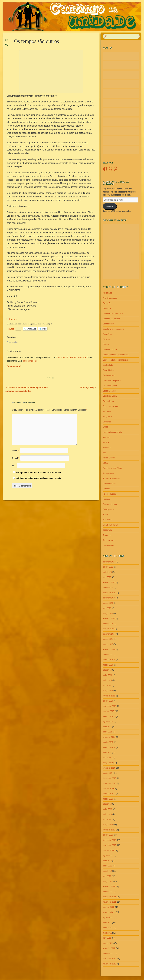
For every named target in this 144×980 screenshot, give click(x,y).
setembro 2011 (109, 912)
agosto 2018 (108, 603)
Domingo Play (89, 387)
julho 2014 (107, 752)
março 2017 (108, 644)
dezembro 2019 (109, 593)
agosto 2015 (108, 722)
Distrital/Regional (110, 386)
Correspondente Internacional (115, 360)
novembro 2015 (109, 706)
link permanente (30, 361)
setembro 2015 (109, 716)
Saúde (106, 515)
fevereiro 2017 (109, 649)
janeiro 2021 (108, 567)
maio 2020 (107, 572)
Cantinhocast (108, 324)
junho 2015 (107, 732)
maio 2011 (107, 933)
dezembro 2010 (109, 959)
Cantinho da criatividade (113, 314)
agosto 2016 (108, 665)
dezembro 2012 (109, 840)
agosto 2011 (108, 917)
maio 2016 (107, 680)
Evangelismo (108, 401)
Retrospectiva (109, 509)
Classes (106, 344)
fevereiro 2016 (109, 696)
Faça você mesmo (111, 406)
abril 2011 (107, 938)
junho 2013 (107, 809)
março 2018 (108, 613)
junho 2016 (107, 675)
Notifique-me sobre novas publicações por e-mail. (38, 478)
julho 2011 (107, 923)
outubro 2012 (108, 850)
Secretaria (107, 520)
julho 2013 (107, 804)
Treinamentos (109, 540)
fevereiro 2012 (109, 886)
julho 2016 (107, 670)
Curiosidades (108, 370)
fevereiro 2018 (109, 618)
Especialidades (109, 391)
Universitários (109, 546)
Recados (106, 499)
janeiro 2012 (108, 892)
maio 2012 (107, 871)
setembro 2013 (109, 794)
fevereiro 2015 (109, 737)
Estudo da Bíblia (110, 396)
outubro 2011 (108, 907)
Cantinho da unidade (112, 319)
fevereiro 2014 (109, 768)
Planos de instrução (111, 478)
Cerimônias (108, 334)
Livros (105, 427)
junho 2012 (107, 866)
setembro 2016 (109, 660)
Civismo (106, 339)
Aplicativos (107, 293)
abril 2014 (107, 758)
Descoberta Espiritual (66, 357)
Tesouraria (107, 530)
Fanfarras (107, 412)
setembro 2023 (109, 562)
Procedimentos (109, 484)
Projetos (106, 489)
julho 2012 (107, 861)
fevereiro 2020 (109, 582)
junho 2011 (107, 928)
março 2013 (108, 825)
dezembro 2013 (109, 778)
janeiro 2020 (108, 588)
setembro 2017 (109, 634)
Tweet (11, 329)
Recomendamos (110, 504)
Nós (104, 453)
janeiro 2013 (108, 835)
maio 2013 (107, 814)
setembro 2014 (109, 747)
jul (7, 41)
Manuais (106, 437)
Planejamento (109, 473)
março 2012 (108, 881)
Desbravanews (109, 375)
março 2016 (108, 691)
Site (14, 466)
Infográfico (107, 417)
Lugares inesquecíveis (112, 432)
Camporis (107, 308)
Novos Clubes (109, 458)
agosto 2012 (108, 856)
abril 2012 (107, 876)
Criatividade (108, 365)
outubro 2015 (108, 711)
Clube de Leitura (110, 350)
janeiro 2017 (108, 655)
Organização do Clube (112, 468)
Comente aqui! (14, 366)
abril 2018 (107, 608)
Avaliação (107, 303)
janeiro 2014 (108, 773)
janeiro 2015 (108, 742)
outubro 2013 (108, 789)
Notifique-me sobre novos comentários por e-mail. (38, 473)
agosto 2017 (108, 639)
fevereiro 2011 (109, 948)
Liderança (81, 357)
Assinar (110, 206)
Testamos (107, 535)
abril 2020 (107, 577)
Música (106, 442)
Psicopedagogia (110, 494)
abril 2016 (107, 686)
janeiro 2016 (108, 701)
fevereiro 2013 (109, 830)
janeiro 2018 (108, 624)
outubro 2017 (108, 629)
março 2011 (108, 943)
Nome (15, 451)
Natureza (107, 448)
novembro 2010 (109, 964)
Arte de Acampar (110, 298)
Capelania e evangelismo (113, 329)
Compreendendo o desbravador (116, 355)
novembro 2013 (109, 783)
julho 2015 (107, 727)
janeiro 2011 (108, 954)
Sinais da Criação (110, 525)
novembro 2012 (109, 845)
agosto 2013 (108, 799)
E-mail (16, 458)
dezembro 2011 (109, 897)
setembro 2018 (109, 598)
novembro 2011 (109, 902)
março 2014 (108, 763)
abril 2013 (107, 820)
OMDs (105, 463)
